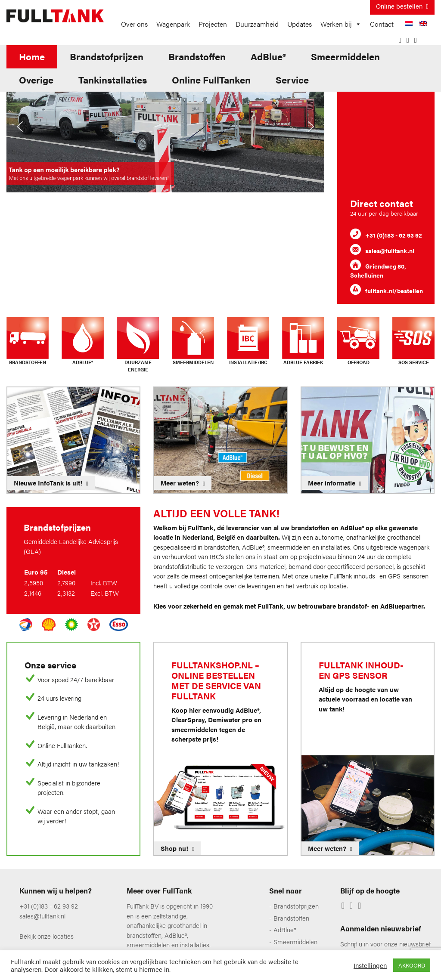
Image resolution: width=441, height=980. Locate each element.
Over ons (134, 24)
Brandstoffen (197, 56)
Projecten (213, 24)
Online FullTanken (211, 79)
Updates (300, 24)
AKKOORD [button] (412, 965)
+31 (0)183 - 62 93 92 (49, 906)
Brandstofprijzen (107, 56)
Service (292, 79)
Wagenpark (173, 24)
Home (32, 56)
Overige (36, 79)
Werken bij (341, 24)
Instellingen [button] (370, 965)
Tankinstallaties (113, 79)
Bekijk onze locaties (47, 936)
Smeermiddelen (345, 56)
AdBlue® (268, 56)
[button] (20, 127)
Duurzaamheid (257, 24)
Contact (382, 24)
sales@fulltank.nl (42, 916)
